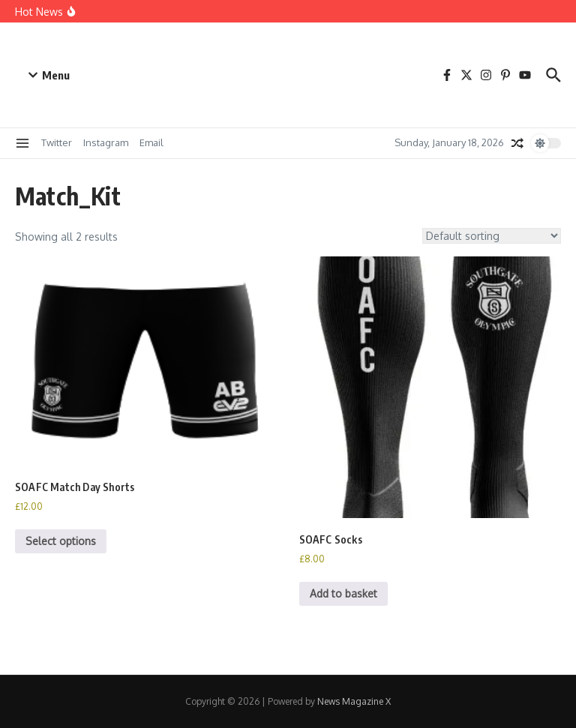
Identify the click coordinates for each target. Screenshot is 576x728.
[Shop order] (492, 236)
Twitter (57, 142)
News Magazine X (354, 701)
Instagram (106, 142)
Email (151, 142)
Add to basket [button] (343, 593)
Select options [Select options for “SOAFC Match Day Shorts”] (61, 541)
